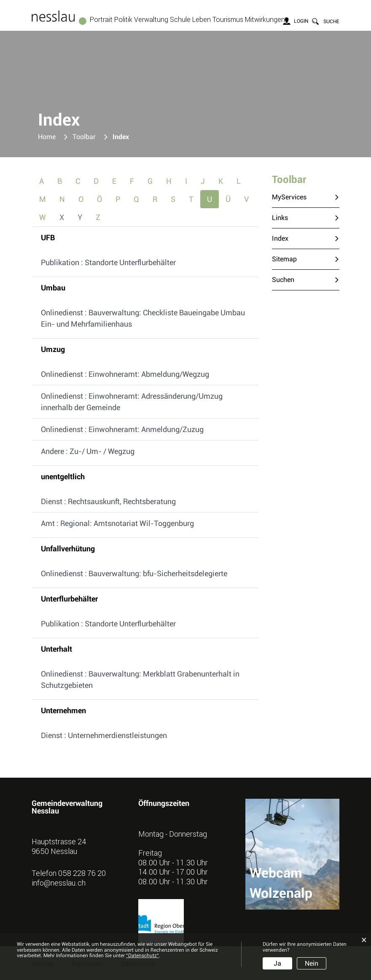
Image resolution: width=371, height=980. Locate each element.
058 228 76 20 (82, 873)
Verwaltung (151, 19)
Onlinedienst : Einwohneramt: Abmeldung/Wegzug (125, 374)
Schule (180, 19)
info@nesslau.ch (59, 883)
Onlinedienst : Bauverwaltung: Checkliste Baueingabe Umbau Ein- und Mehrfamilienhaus (143, 318)
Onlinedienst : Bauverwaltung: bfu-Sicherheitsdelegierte (134, 573)
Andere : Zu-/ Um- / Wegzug (88, 451)
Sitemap (284, 259)
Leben (202, 19)
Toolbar (289, 180)
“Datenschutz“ (142, 956)
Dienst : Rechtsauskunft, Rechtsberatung (108, 501)
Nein (312, 963)
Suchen (283, 280)
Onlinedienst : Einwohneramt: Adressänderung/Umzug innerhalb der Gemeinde (132, 402)
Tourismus (228, 19)
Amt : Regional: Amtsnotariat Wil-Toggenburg (117, 523)
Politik (123, 19)
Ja (277, 963)
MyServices (289, 197)
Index (300, 238)
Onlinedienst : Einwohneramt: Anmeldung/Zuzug (122, 429)
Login (301, 21)
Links (280, 218)
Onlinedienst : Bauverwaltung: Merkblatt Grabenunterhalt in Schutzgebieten (140, 679)
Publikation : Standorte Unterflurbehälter (108, 262)
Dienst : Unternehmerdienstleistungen (104, 735)
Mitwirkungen (265, 19)
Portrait (101, 19)
